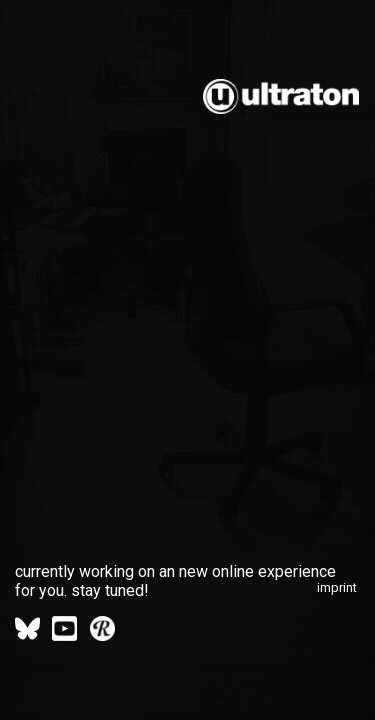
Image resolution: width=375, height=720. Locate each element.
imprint (337, 587)
